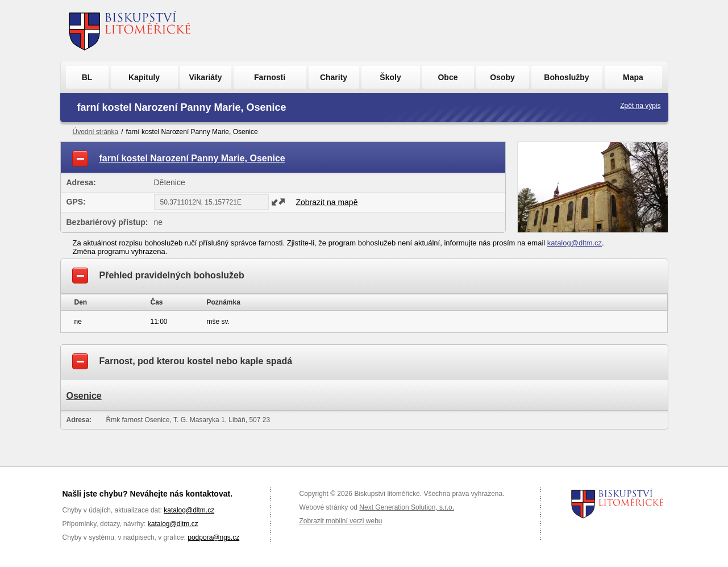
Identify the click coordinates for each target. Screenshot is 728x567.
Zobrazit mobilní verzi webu (340, 521)
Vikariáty (205, 77)
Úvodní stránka (96, 132)
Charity (334, 77)
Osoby (502, 77)
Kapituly (144, 77)
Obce (448, 77)
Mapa (633, 77)
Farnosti (270, 77)
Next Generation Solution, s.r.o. (407, 507)
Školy (390, 77)
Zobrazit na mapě (327, 202)
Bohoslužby (566, 77)
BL (87, 77)
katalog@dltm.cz (575, 243)
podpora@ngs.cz (213, 537)
